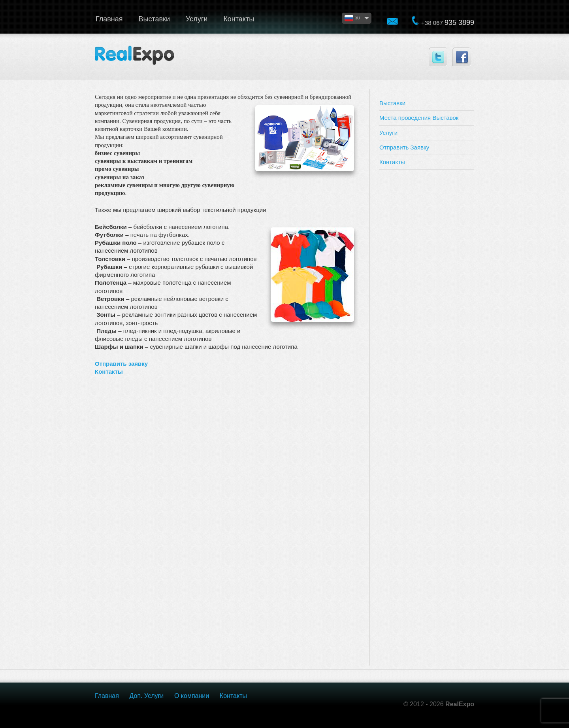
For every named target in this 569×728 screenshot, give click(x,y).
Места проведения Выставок (419, 118)
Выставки (154, 19)
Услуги (197, 19)
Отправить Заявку (404, 147)
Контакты (239, 19)
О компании (192, 696)
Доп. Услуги (147, 696)
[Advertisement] (427, 295)
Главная (109, 19)
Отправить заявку (121, 364)
